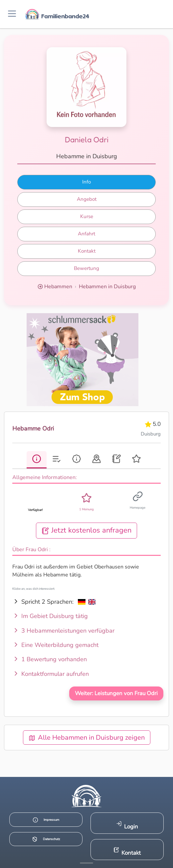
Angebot (87, 199)
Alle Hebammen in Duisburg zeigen (87, 738)
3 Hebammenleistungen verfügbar (63, 631)
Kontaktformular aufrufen (51, 674)
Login (127, 826)
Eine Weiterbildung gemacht (55, 645)
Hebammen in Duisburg (107, 287)
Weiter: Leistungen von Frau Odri (116, 693)
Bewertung (86, 268)
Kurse (87, 216)
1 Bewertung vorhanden (50, 659)
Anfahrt (86, 234)
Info (86, 182)
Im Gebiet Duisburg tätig (50, 616)
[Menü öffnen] (12, 14)
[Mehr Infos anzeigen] (86, 863)
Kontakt (87, 251)
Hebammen (58, 287)
